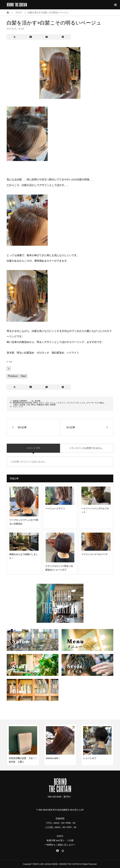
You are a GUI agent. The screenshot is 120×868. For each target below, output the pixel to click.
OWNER (23, 401)
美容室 (53, 405)
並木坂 (22, 405)
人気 (28, 405)
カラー (42, 403)
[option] (23, 745)
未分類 (21, 29)
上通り (16, 405)
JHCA (35, 403)
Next (23, 376)
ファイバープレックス (76, 403)
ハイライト (61, 403)
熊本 (47, 405)
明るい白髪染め (38, 405)
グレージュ (50, 403)
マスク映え (99, 403)
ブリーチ (90, 403)
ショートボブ (90, 758)
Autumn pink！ (53, 758)
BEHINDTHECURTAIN (22, 403)
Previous (13, 376)
